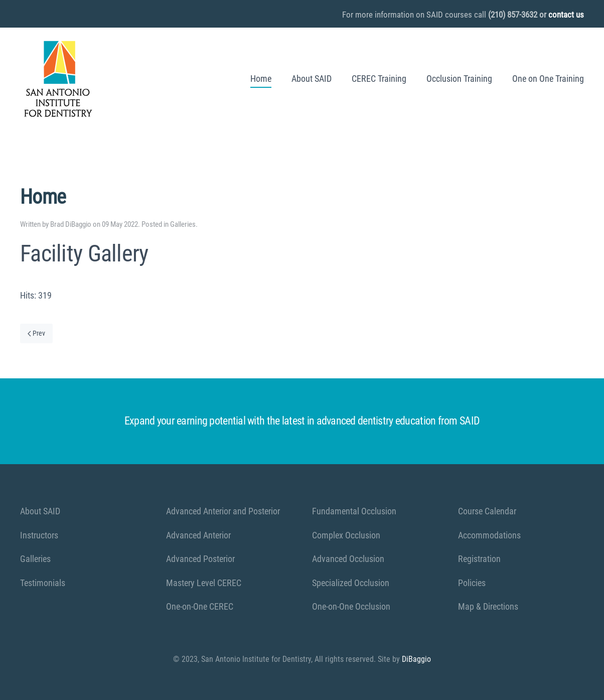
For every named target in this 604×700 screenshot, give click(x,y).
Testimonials (43, 583)
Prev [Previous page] (36, 333)
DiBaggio (416, 659)
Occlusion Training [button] (459, 79)
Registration (479, 559)
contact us (566, 15)
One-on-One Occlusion (351, 606)
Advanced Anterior (198, 535)
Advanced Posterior (200, 559)
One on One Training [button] (548, 79)
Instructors (39, 535)
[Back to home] (58, 79)
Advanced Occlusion (348, 559)
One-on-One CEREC (200, 606)
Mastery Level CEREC (204, 583)
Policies (472, 583)
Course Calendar (487, 511)
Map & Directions (488, 606)
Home (261, 79)
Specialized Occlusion (351, 583)
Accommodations (489, 535)
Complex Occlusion (346, 535)
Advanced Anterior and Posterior (223, 511)
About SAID (312, 79)
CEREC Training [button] (379, 79)
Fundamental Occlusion (354, 511)
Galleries (183, 224)
